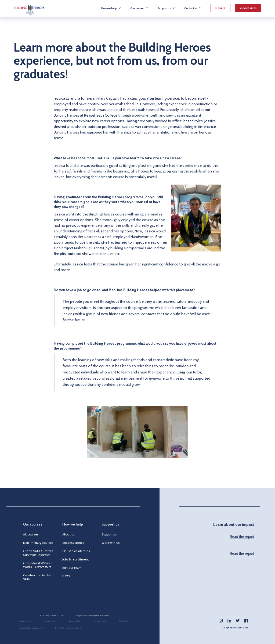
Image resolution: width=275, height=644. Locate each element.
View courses (248, 8)
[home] (29, 8)
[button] (111, 8)
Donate (220, 8)
